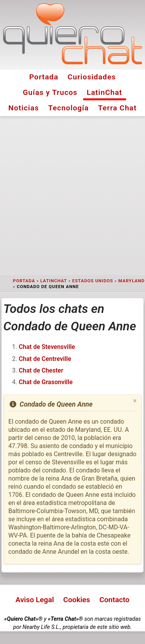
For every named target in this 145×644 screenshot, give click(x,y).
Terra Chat (118, 108)
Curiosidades (92, 77)
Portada (43, 77)
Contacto (114, 600)
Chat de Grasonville (46, 382)
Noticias (24, 108)
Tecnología (69, 108)
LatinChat (104, 92)
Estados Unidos (93, 281)
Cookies (77, 600)
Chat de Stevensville (47, 347)
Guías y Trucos (50, 92)
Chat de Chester (41, 370)
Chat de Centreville (45, 359)
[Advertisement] (72, 196)
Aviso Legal (35, 600)
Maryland (131, 281)
